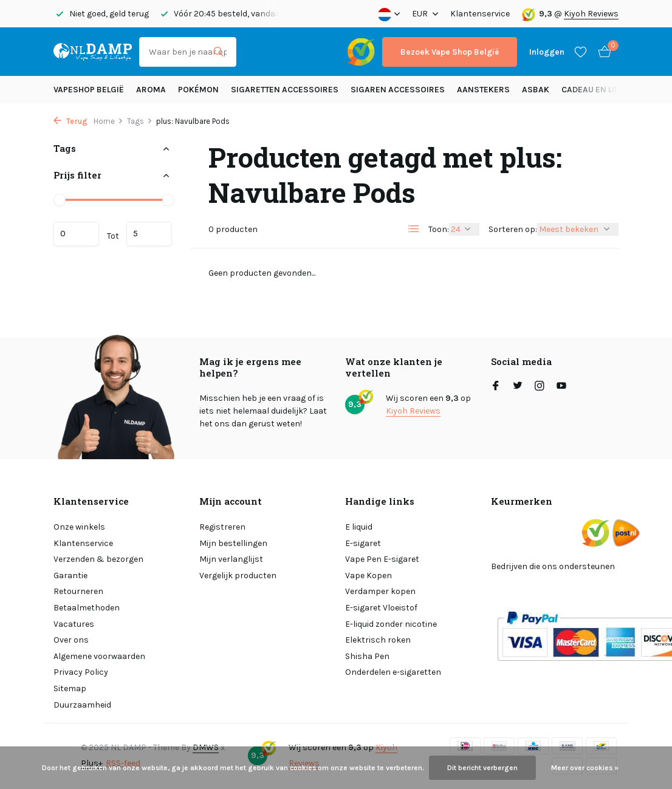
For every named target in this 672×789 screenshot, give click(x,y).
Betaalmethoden (87, 608)
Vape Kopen (369, 576)
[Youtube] (561, 387)
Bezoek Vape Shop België (450, 52)
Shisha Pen (367, 656)
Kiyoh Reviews (591, 14)
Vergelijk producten (238, 576)
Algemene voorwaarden (99, 656)
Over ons (71, 640)
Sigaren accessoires (398, 90)
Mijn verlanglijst (231, 559)
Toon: (439, 229)
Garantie (70, 576)
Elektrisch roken (378, 640)
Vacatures (74, 624)
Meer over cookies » (585, 768)
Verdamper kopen (380, 591)
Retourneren (78, 591)
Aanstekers (483, 90)
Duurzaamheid (82, 705)
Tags (140, 121)
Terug (70, 121)
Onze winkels (79, 527)
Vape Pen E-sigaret (382, 559)
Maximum (149, 234)
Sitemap (70, 688)
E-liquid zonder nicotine (391, 624)
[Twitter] (518, 387)
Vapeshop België (89, 90)
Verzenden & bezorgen (98, 559)
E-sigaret (363, 543)
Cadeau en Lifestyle (604, 90)
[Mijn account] (547, 52)
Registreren (222, 527)
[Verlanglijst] (581, 52)
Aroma (151, 90)
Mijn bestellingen (233, 543)
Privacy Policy (81, 672)
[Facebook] (496, 387)
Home (108, 121)
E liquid (359, 527)
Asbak (536, 90)
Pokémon (198, 90)
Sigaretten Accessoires (285, 90)
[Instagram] (540, 387)
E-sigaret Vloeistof (381, 608)
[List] (414, 229)
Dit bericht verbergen (482, 768)
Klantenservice (480, 14)
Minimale (76, 234)
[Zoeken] (188, 52)
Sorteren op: (513, 229)
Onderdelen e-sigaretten (393, 672)
